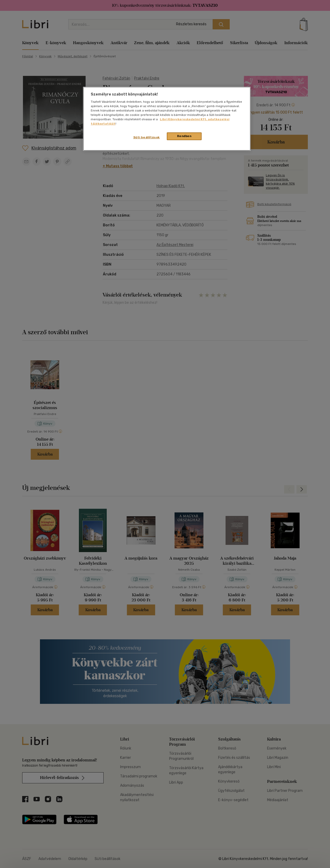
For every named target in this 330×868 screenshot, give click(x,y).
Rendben (184, 136)
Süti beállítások (147, 137)
